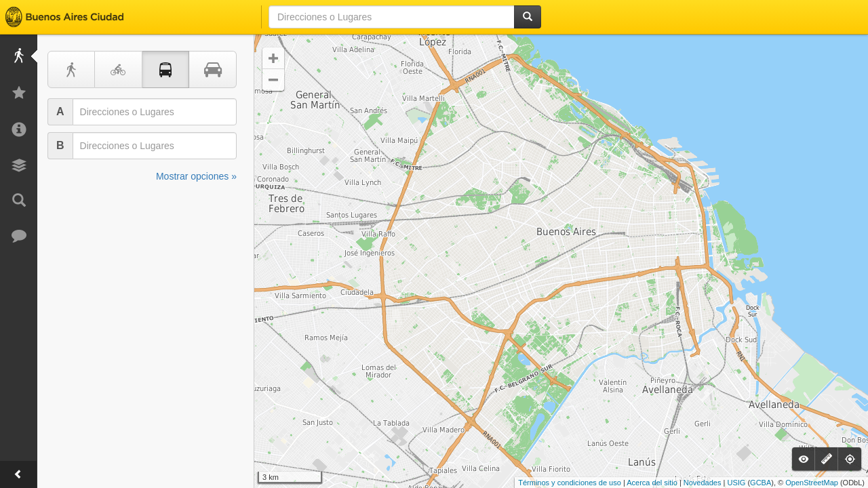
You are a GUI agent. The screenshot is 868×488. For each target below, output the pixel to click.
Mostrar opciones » (196, 176)
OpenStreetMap (812, 483)
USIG (736, 483)
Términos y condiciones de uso (570, 483)
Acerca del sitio (652, 483)
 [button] (273, 58)
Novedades (703, 483)
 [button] (273, 80)
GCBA (761, 483)
